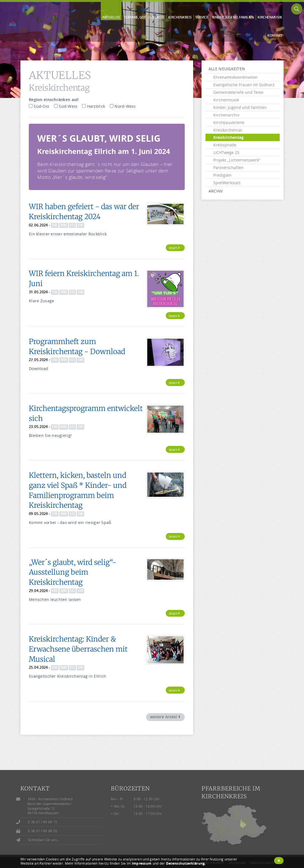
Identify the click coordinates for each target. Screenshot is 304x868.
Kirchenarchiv (226, 115)
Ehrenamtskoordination (235, 77)
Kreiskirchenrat (228, 130)
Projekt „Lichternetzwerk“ (237, 160)
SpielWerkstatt (227, 183)
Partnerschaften (228, 168)
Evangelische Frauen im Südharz (244, 85)
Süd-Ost (39, 106)
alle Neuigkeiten (227, 69)
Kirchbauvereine (229, 122)
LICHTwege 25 (226, 152)
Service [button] (202, 17)
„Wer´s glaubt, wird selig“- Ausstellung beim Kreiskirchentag (73, 572)
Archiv (216, 191)
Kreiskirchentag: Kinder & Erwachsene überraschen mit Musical (78, 649)
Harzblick (93, 106)
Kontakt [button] (275, 36)
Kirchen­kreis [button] (180, 17)
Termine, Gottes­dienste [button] (144, 17)
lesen (174, 248)
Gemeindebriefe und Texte (238, 92)
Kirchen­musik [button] (270, 17)
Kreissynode (225, 145)
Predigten (222, 175)
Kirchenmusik (226, 100)
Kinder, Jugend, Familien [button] (233, 17)
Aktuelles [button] (111, 17)
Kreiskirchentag (228, 137)
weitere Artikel (165, 717)
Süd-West (66, 106)
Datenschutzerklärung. (186, 863)
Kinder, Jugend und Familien (240, 107)
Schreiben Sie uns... (44, 840)
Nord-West (123, 106)
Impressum (142, 863)
